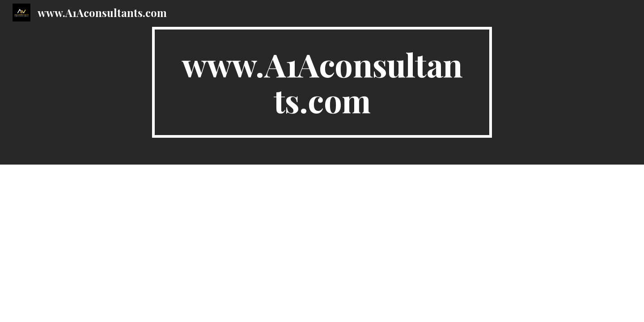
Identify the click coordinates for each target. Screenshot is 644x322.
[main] (322, 82)
